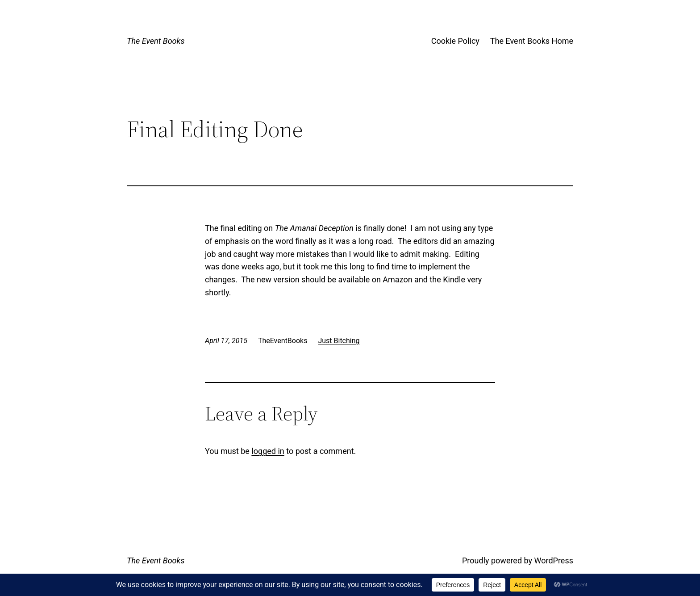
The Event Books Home (532, 41)
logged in (268, 451)
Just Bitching (339, 341)
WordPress (554, 560)
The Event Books (156, 41)
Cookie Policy (455, 41)
